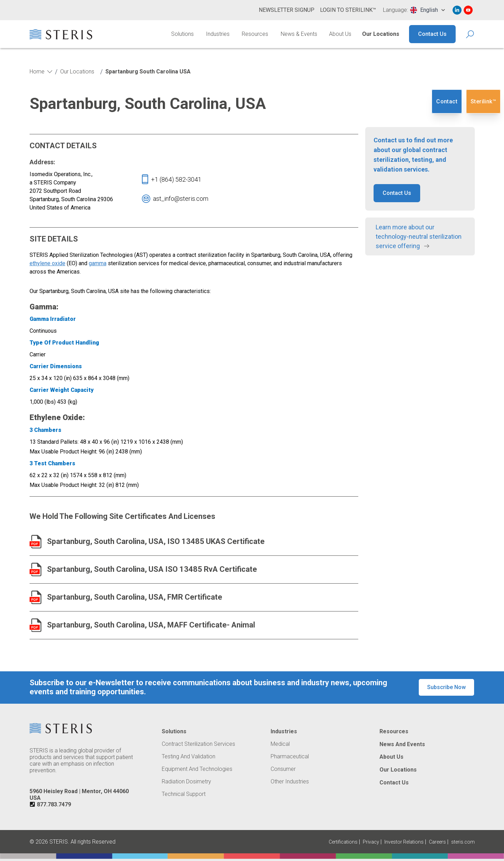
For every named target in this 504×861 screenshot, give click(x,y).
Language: (395, 10)
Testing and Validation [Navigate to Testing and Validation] (189, 757)
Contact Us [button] (397, 193)
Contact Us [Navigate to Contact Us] (432, 34)
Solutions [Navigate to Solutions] (182, 34)
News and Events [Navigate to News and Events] (402, 744)
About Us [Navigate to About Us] (340, 34)
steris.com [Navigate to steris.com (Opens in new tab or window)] (463, 842)
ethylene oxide (47, 263)
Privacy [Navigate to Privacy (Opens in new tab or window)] (371, 842)
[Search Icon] (470, 34)
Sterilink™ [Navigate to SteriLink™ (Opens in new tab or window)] (483, 101)
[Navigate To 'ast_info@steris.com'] (181, 199)
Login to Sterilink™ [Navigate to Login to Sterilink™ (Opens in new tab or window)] (348, 10)
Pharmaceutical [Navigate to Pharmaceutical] (290, 757)
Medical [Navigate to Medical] (280, 744)
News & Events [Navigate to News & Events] (299, 34)
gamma (98, 263)
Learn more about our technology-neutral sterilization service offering (419, 236)
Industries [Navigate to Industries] (218, 34)
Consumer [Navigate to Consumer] (283, 769)
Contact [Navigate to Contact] (447, 101)
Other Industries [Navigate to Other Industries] (290, 782)
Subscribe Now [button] (446, 687)
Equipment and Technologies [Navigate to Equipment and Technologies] (197, 769)
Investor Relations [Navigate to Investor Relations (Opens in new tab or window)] (404, 842)
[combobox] (427, 10)
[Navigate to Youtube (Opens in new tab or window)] (468, 10)
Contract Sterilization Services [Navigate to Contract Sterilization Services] (198, 744)
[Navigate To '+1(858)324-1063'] (176, 179)
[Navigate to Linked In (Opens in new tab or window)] (457, 10)
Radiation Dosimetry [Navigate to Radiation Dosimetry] (186, 782)
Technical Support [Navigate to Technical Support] (184, 794)
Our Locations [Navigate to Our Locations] (381, 34)
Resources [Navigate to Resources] (255, 34)
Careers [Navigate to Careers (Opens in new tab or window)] (437, 842)
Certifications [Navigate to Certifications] (343, 842)
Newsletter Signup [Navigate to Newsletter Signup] (287, 10)
